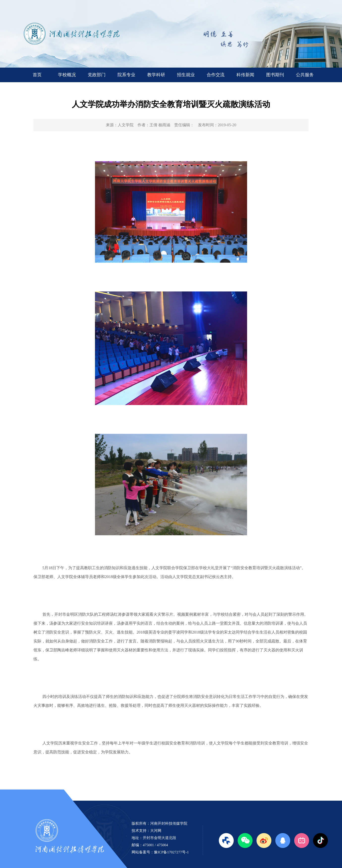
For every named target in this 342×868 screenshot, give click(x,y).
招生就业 (186, 75)
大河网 (156, 831)
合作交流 (216, 75)
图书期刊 (275, 75)
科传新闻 (245, 75)
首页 (37, 75)
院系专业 (126, 75)
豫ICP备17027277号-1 (171, 852)
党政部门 (97, 75)
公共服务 (305, 75)
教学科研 (156, 75)
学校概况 (67, 75)
